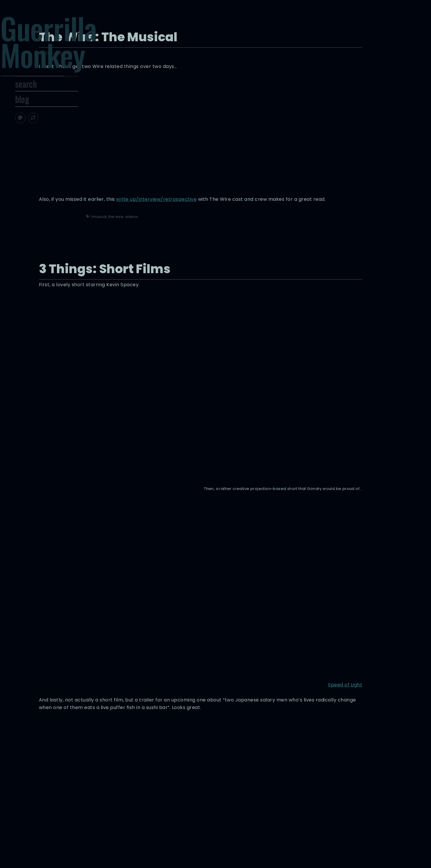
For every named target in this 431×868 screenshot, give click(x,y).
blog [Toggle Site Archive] (46, 115)
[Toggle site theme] (44, 134)
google (240, 814)
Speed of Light (351, 485)
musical (241, 210)
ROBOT (360, 630)
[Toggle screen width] (57, 134)
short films (259, 648)
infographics (261, 814)
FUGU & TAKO (320, 630)
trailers (277, 648)
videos (273, 210)
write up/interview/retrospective (321, 185)
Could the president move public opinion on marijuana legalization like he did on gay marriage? (278, 747)
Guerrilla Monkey (72, 49)
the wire (257, 210)
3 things (240, 648)
